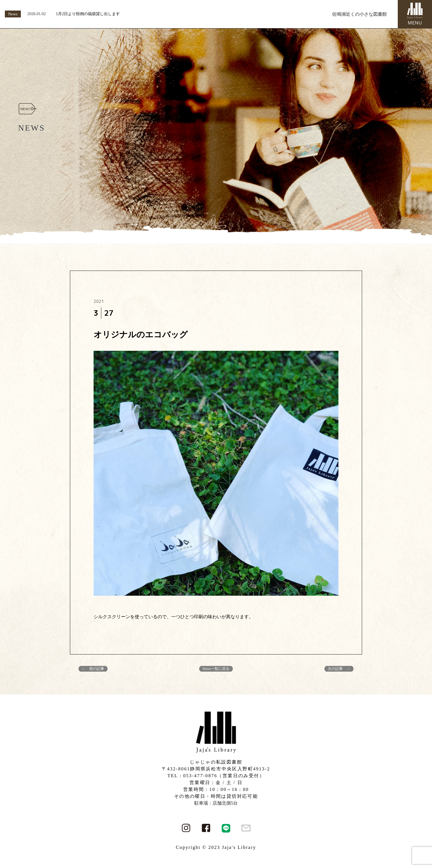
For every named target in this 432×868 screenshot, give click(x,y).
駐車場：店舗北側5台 (216, 803)
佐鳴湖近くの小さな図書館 (360, 14)
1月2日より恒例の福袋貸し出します (88, 14)
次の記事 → (339, 669)
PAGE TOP (418, 837)
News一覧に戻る (216, 669)
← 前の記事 (93, 669)
